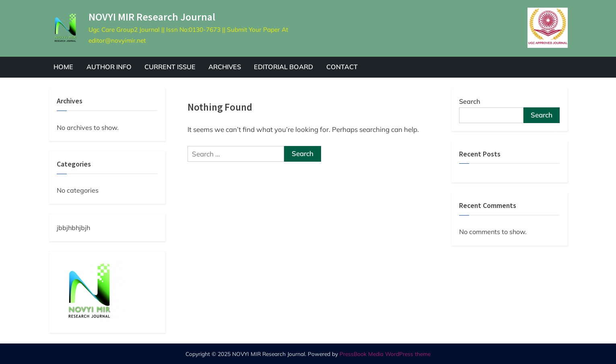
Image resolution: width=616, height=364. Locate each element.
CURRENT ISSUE (170, 67)
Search (470, 101)
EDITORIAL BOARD (283, 67)
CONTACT (342, 67)
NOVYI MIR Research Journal (152, 17)
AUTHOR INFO (109, 67)
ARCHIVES (225, 67)
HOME (63, 67)
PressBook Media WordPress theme (385, 354)
